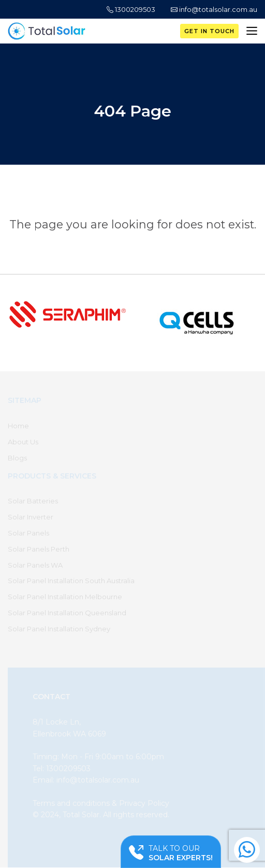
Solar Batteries (33, 501)
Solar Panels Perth (39, 549)
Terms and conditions (71, 803)
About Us (23, 442)
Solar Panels (28, 533)
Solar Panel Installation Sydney (59, 629)
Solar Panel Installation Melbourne (65, 597)
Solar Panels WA (35, 565)
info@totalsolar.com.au (214, 9)
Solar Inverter (31, 517)
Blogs (17, 458)
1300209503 (131, 9)
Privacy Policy (144, 803)
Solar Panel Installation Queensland (67, 613)
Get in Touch (209, 31)
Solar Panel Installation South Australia (71, 581)
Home (18, 426)
